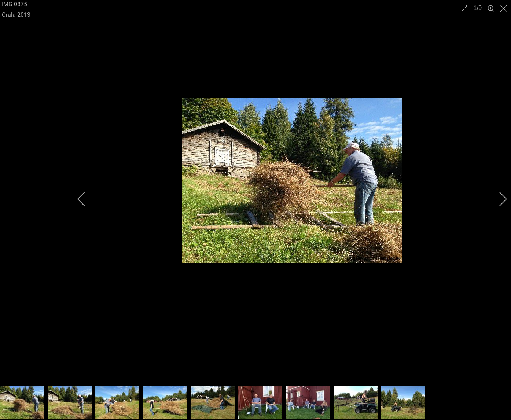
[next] (498, 199)
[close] (504, 8)
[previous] (86, 199)
